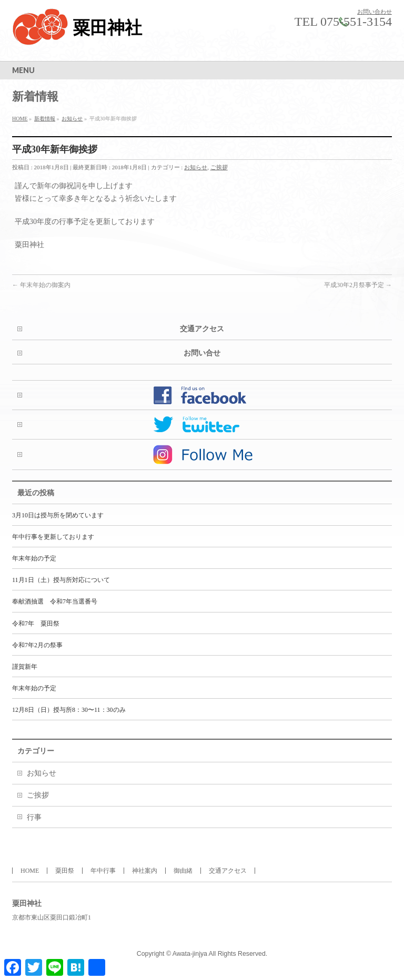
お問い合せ (202, 353)
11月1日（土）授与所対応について (61, 580)
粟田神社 (107, 28)
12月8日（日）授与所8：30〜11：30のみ (69, 710)
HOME (30, 871)
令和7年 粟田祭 (36, 624)
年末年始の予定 (34, 558)
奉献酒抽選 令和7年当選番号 (55, 601)
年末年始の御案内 (41, 285)
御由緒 (183, 871)
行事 (34, 817)
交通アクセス (202, 329)
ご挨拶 (219, 167)
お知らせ (196, 167)
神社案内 (145, 871)
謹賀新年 (25, 667)
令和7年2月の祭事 (37, 645)
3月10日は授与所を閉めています (58, 515)
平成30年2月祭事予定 (358, 285)
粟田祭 (65, 871)
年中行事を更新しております (53, 537)
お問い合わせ (375, 12)
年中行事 (103, 871)
